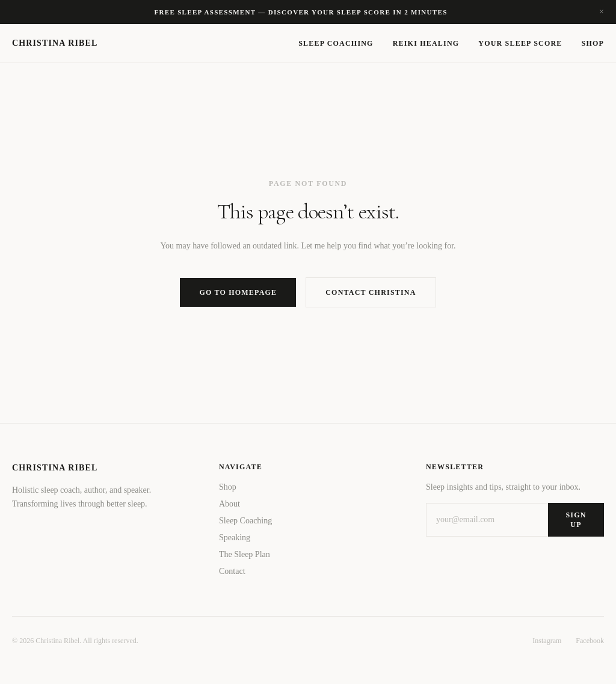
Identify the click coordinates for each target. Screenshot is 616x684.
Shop (593, 43)
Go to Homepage (238, 292)
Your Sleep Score (520, 43)
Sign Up (576, 520)
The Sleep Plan (245, 554)
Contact (232, 571)
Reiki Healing (426, 43)
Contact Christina (371, 292)
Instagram (547, 641)
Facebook (590, 641)
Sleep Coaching (336, 43)
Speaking (235, 538)
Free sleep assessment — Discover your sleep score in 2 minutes (300, 12)
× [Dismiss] (602, 12)
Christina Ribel (55, 43)
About (229, 504)
